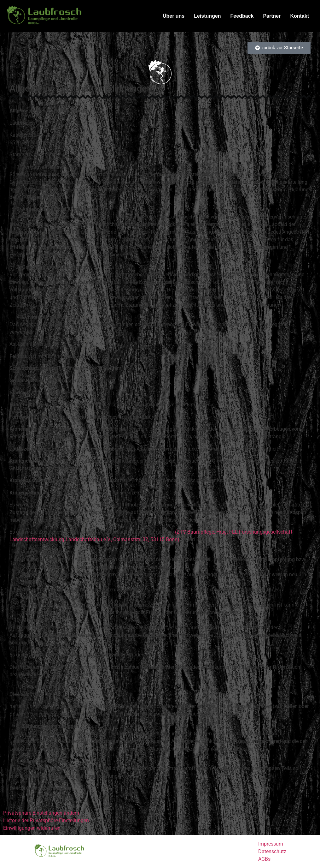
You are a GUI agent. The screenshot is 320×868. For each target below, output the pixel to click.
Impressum (271, 844)
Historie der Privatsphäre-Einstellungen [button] (46, 820)
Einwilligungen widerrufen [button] (32, 828)
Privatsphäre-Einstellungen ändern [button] (41, 813)
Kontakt (300, 16)
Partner (272, 16)
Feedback (242, 16)
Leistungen (207, 16)
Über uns (174, 16)
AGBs (264, 859)
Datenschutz (272, 851)
